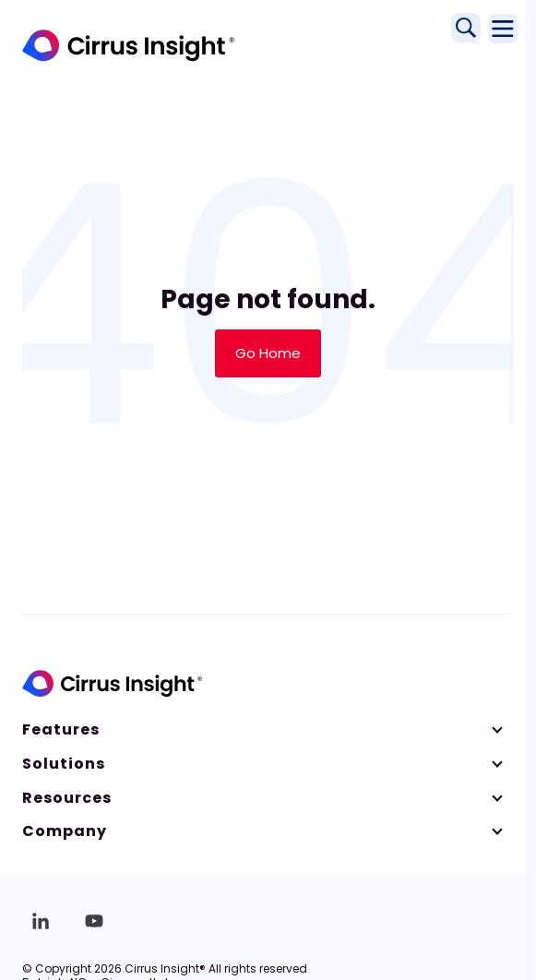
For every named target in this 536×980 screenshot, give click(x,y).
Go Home (268, 353)
